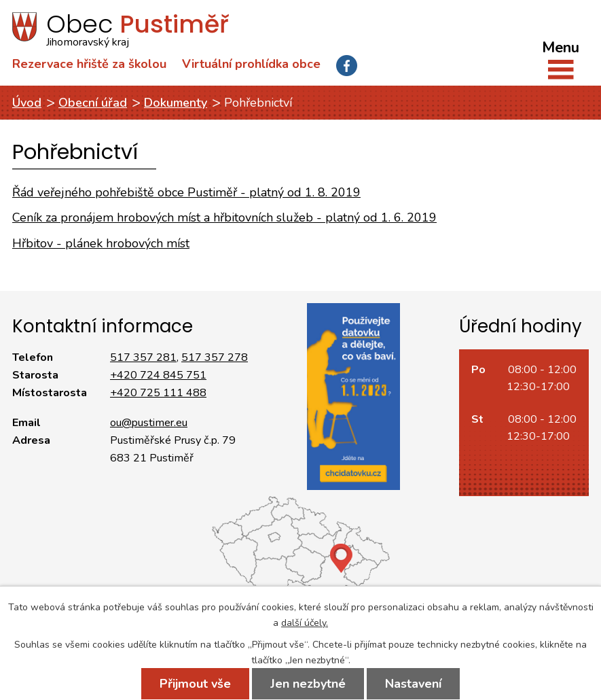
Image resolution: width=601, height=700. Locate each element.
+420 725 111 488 (158, 393)
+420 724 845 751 (158, 375)
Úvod (27, 103)
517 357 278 (215, 357)
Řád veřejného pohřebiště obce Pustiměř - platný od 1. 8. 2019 (186, 192)
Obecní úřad (93, 103)
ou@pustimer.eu (149, 423)
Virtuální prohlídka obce (251, 64)
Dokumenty (176, 103)
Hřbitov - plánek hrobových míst (101, 243)
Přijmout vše (195, 684)
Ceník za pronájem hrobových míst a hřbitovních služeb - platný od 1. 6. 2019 (224, 217)
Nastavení (413, 684)
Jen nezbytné (308, 684)
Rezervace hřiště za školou (89, 64)
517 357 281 (143, 357)
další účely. (305, 623)
